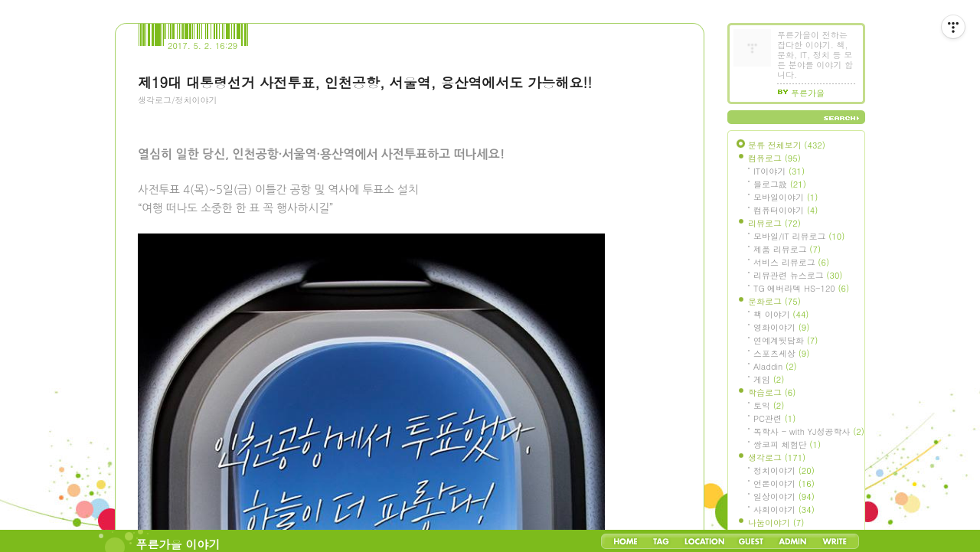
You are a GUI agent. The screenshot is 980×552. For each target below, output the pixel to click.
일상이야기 (784, 496)
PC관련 (774, 418)
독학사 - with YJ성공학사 (809, 431)
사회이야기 (784, 510)
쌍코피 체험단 (787, 444)
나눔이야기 (776, 523)
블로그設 (780, 184)
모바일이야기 (786, 197)
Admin (793, 541)
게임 (769, 379)
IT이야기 (779, 171)
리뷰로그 (774, 223)
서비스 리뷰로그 (791, 262)
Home (626, 541)
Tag (661, 541)
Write (835, 541)
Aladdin (775, 366)
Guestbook (751, 541)
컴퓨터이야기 (786, 210)
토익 (769, 405)
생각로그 (777, 457)
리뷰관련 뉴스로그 (798, 275)
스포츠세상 (781, 353)
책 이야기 (781, 314)
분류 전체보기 (787, 145)
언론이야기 (784, 483)
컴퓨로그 (774, 158)
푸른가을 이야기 (178, 544)
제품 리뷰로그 (787, 249)
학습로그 (772, 392)
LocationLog (704, 541)
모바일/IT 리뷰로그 (799, 236)
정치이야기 (784, 470)
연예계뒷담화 (786, 340)
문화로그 (774, 301)
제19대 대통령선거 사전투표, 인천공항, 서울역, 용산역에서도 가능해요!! (365, 82)
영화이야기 (781, 327)
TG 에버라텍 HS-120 (801, 288)
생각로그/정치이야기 (178, 100)
